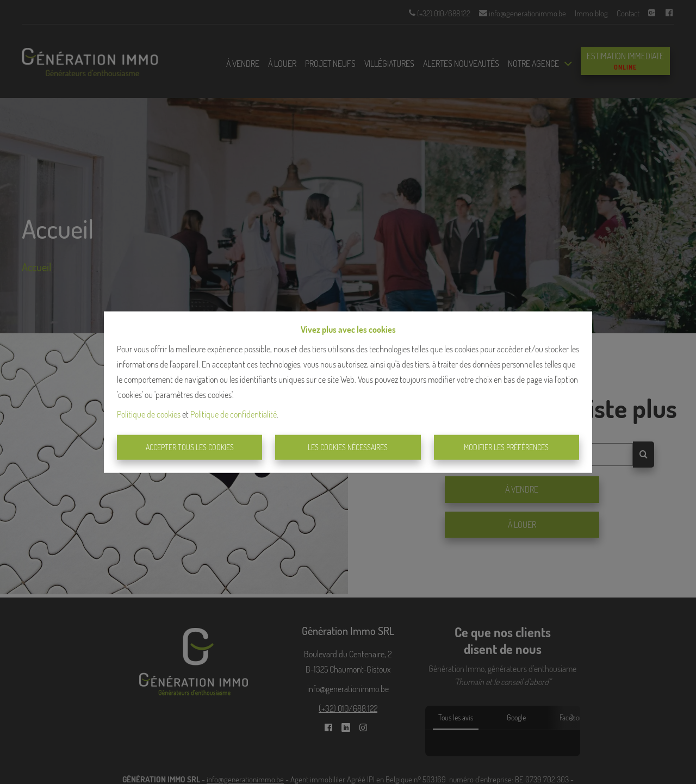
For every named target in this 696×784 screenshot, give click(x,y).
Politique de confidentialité (234, 414)
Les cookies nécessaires (348, 447)
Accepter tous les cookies (190, 447)
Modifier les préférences (506, 447)
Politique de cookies (149, 414)
